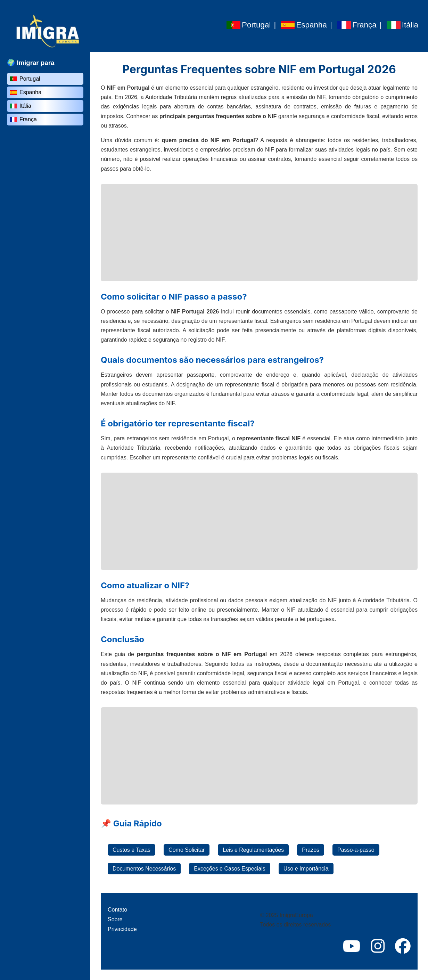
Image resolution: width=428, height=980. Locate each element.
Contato (117, 910)
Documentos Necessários (144, 869)
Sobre (115, 919)
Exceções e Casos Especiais (229, 869)
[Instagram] (378, 947)
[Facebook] (403, 947)
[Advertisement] (259, 232)
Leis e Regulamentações (253, 850)
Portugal (25, 79)
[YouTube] (352, 947)
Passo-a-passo (356, 850)
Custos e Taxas (131, 850)
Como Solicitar (187, 850)
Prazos (311, 850)
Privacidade (122, 929)
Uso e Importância (306, 869)
